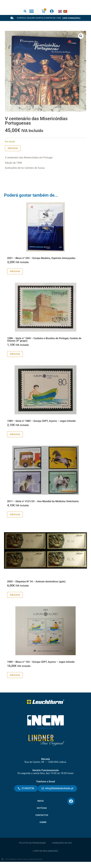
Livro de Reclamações (45, 857)
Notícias (42, 814)
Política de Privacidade (32, 849)
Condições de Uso (62, 849)
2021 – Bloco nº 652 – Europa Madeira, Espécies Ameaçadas (41, 264)
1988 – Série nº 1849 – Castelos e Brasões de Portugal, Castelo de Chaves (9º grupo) (44, 346)
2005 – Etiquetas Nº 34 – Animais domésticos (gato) (36, 588)
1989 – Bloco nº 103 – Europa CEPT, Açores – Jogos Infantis (41, 668)
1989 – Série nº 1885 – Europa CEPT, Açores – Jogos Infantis (41, 427)
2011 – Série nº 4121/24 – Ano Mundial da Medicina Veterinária (43, 507)
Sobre (43, 828)
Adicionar (13, 154)
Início (41, 807)
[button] (25, 17)
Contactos (42, 821)
